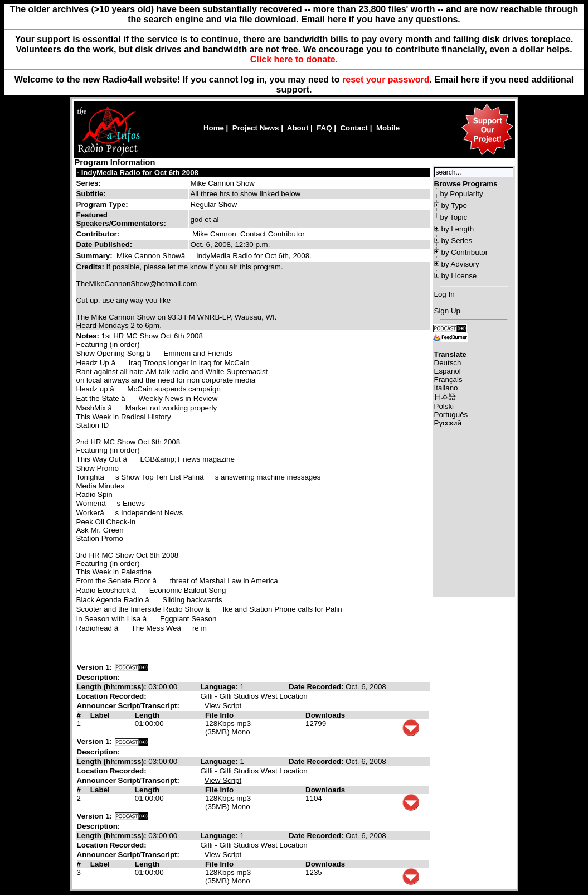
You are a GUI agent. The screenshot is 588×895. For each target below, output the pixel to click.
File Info (219, 715)
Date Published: (105, 245)
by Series (457, 241)
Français (448, 379)
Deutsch (448, 363)
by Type (454, 205)
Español (448, 371)
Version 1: (95, 667)
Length (147, 715)
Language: (220, 687)
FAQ (324, 128)
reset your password (386, 79)
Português (451, 415)
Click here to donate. (294, 59)
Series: (89, 183)
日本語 (445, 397)
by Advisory (460, 264)
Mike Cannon (214, 234)
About (298, 128)
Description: (99, 677)
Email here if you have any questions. (380, 19)
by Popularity (462, 194)
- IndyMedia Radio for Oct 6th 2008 (138, 173)
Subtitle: (91, 194)
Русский (448, 423)
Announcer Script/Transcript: (128, 706)
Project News (256, 128)
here (470, 79)
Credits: (91, 267)
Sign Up (447, 311)
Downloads (325, 715)
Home (214, 128)
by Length (458, 229)
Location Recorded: (112, 696)
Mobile (388, 128)
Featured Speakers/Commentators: (121, 219)
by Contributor (465, 252)
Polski (444, 406)
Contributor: (98, 234)
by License (459, 276)
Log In (444, 294)
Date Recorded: (317, 687)
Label (100, 715)
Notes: (89, 336)
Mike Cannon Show (222, 183)
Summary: (96, 256)
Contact (354, 128)
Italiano (446, 388)
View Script (223, 706)
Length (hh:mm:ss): (113, 687)
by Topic (454, 217)
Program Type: (102, 204)
